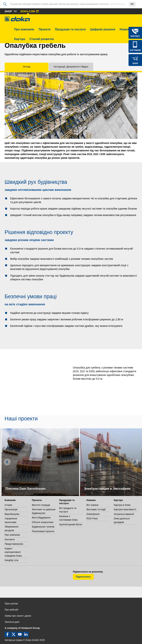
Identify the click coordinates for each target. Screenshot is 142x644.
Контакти (10, 539)
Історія (8, 505)
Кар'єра (20, 39)
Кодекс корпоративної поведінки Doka (13, 552)
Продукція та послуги (70, 29)
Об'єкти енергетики (43, 522)
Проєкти (45, 29)
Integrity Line (11, 560)
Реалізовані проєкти (43, 531)
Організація (11, 509)
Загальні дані (12, 622)
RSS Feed (92, 518)
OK (132, 4)
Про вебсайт (12, 610)
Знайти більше (117, 4)
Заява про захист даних (18, 616)
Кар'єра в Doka (122, 505)
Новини (125, 29)
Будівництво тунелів (43, 527)
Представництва (14, 544)
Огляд (27, 67)
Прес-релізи (11, 604)
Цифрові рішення (103, 29)
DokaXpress (93, 514)
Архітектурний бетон (71, 524)
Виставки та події (96, 509)
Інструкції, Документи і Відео (71, 67)
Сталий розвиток (42, 39)
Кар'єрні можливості (125, 509)
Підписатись (83, 577)
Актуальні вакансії (124, 514)
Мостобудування (41, 518)
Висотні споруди (41, 505)
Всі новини (93, 505)
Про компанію (24, 29)
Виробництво (12, 514)
